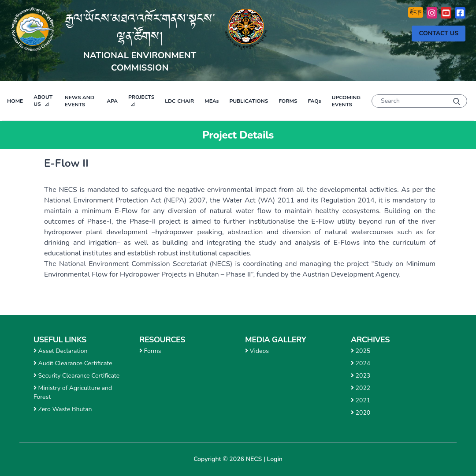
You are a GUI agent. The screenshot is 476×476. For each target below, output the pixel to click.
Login (275, 459)
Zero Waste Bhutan (63, 409)
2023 (361, 376)
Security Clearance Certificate (76, 376)
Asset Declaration (60, 351)
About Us (43, 101)
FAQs (314, 101)
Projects (141, 97)
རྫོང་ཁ (416, 12)
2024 (361, 363)
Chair (179, 101)
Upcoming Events (346, 101)
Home (15, 101)
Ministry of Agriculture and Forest (73, 392)
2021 (361, 400)
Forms (288, 101)
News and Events (80, 101)
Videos (257, 351)
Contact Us (439, 33)
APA (112, 101)
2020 (361, 413)
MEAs (212, 101)
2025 (361, 351)
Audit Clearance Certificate (73, 363)
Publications (249, 101)
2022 (361, 388)
